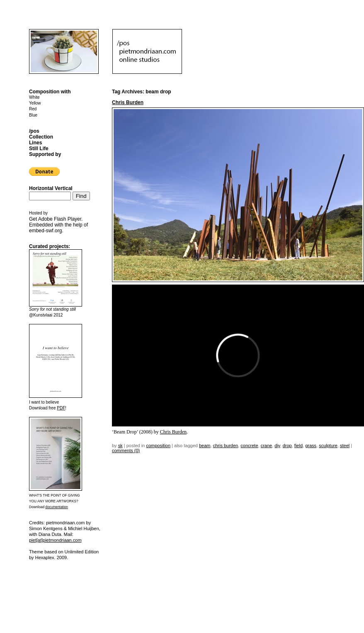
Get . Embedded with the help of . (58, 225)
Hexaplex (45, 558)
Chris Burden (128, 102)
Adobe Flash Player (60, 219)
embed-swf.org (45, 231)
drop (287, 446)
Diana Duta (50, 534)
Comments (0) (126, 450)
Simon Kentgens (46, 528)
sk (120, 446)
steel (345, 446)
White (34, 97)
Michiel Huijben (84, 528)
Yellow (35, 103)
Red (33, 109)
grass (311, 446)
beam (205, 446)
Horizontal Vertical (51, 188)
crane (267, 446)
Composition (158, 446)
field (298, 446)
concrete (249, 446)
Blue (33, 115)
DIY (277, 446)
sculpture (328, 446)
